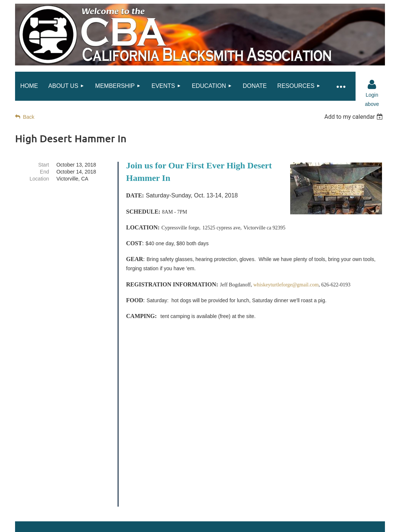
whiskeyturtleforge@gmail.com (286, 285)
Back (28, 117)
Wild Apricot (311, 528)
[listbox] (355, 117)
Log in (372, 85)
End (45, 172)
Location (39, 179)
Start (44, 165)
